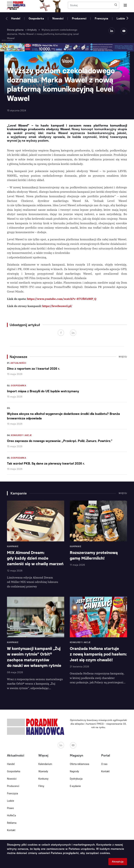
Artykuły (32, 30)
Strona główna (15, 30)
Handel (16, 18)
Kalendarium (45, 764)
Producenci (79, 18)
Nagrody (74, 771)
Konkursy (43, 779)
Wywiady (43, 771)
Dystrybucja (76, 779)
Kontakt (11, 830)
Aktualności (18, 363)
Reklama (12, 823)
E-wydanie (75, 786)
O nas (104, 764)
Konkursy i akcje (21, 435)
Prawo (10, 808)
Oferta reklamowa (79, 764)
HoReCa (11, 815)
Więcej (123, 357)
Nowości (58, 18)
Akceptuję (118, 862)
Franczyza (101, 18)
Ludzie (121, 18)
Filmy (41, 786)
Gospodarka (36, 18)
